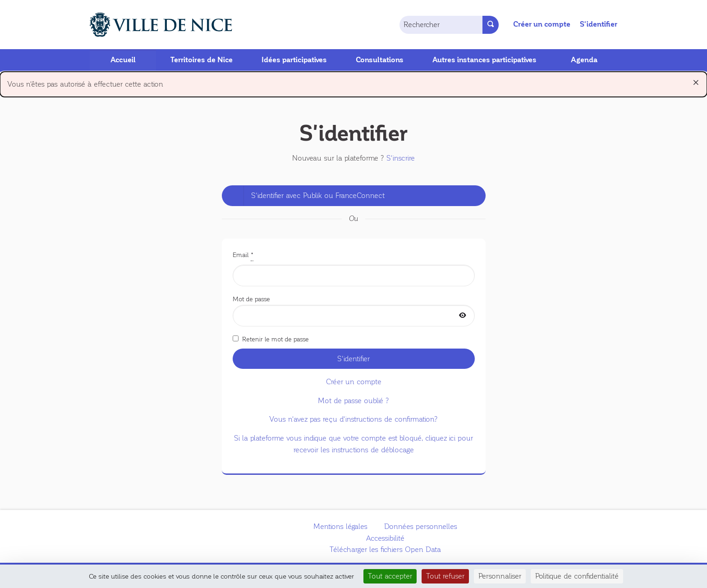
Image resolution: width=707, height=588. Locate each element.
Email (354, 268)
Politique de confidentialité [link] (577, 576)
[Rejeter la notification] (696, 83)
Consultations (380, 60)
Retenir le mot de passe (271, 339)
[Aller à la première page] (151, 25)
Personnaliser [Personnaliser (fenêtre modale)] (500, 576)
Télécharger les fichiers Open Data (385, 549)
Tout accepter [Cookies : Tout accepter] (390, 576)
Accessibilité (385, 538)
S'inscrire (401, 158)
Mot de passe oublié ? (353, 401)
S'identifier (599, 24)
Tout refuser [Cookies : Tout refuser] (445, 576)
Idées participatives (294, 60)
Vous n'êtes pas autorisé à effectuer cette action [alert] (353, 82)
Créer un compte (542, 24)
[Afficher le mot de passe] (463, 316)
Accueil (123, 60)
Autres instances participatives (484, 60)
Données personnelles (421, 526)
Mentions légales (340, 526)
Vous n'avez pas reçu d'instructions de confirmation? (353, 419)
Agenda (584, 60)
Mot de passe (354, 311)
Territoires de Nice (202, 60)
